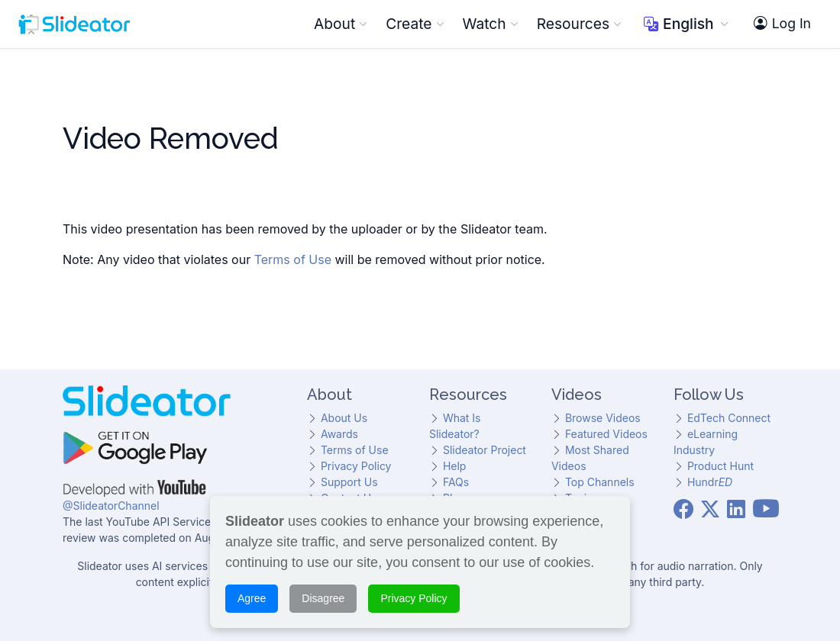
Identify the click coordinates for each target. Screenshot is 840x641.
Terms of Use (293, 259)
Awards (339, 434)
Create (415, 24)
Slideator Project (485, 450)
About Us (344, 418)
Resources (579, 24)
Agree (252, 596)
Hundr (710, 482)
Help (455, 466)
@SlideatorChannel (111, 506)
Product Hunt (720, 466)
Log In (782, 24)
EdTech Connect (729, 418)
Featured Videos (606, 434)
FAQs (456, 482)
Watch (491, 24)
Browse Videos (603, 418)
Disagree (323, 596)
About (341, 24)
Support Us (349, 482)
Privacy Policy (356, 466)
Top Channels (600, 482)
